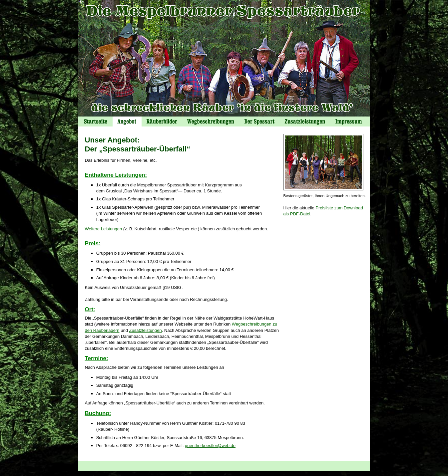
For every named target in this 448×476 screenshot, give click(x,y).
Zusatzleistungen (146, 330)
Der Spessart (259, 121)
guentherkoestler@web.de (210, 446)
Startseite (95, 121)
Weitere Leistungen (104, 229)
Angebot (127, 121)
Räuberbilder (162, 121)
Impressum (350, 121)
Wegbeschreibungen (211, 121)
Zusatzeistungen (305, 121)
